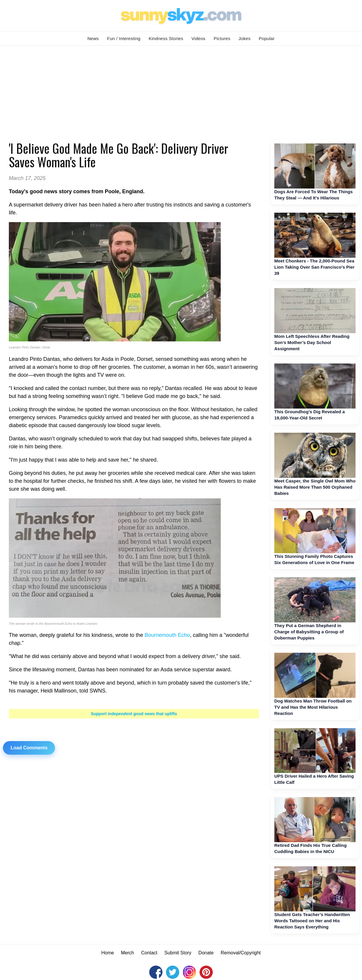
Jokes (245, 38)
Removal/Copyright (241, 953)
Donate (206, 953)
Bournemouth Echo (167, 635)
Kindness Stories (166, 38)
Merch (127, 953)
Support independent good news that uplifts (134, 714)
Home (108, 953)
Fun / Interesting (124, 38)
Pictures (222, 38)
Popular (267, 38)
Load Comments (29, 748)
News (93, 38)
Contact (149, 953)
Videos (199, 38)
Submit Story (178, 953)
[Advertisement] (181, 90)
